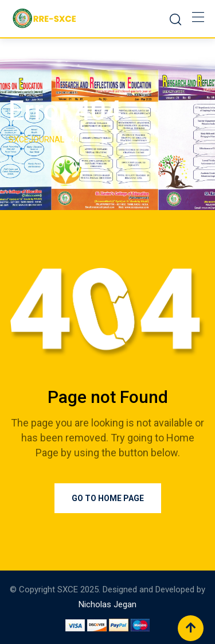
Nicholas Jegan (107, 604)
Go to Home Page (108, 498)
